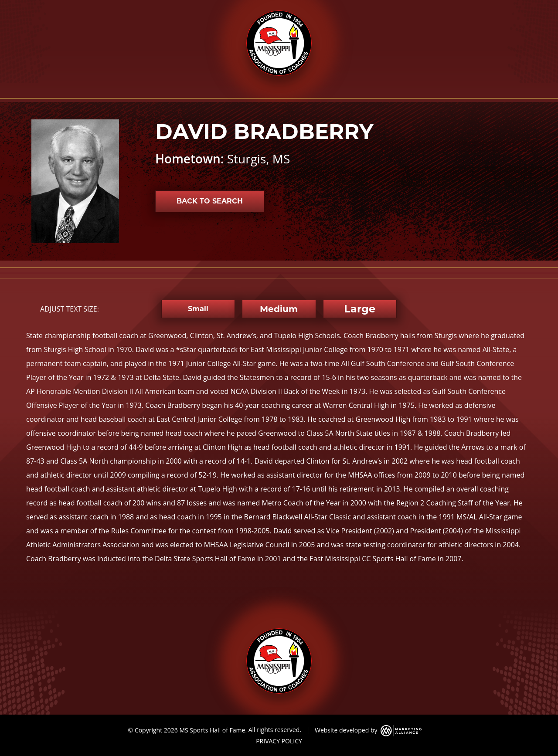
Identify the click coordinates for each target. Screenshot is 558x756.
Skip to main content (0, 8)
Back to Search (210, 201)
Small (198, 309)
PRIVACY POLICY (279, 741)
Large (360, 309)
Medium (279, 309)
